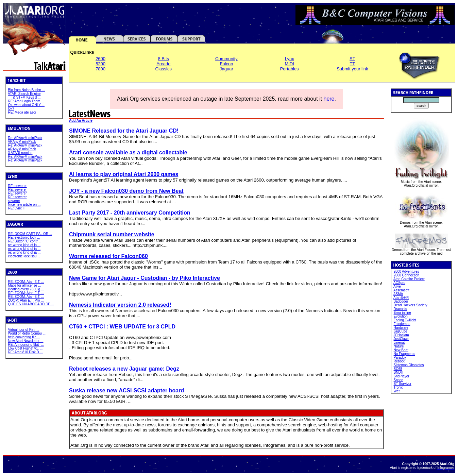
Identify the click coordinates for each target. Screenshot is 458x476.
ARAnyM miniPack (22, 142)
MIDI (289, 64)
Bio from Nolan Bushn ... (27, 90)
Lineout (399, 343)
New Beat (401, 350)
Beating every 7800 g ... (26, 289)
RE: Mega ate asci (22, 112)
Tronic (398, 387)
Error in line (402, 313)
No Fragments (404, 354)
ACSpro (399, 283)
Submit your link (352, 69)
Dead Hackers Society (411, 305)
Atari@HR (401, 298)
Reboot (399, 361)
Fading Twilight (405, 320)
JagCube (401, 331)
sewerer (14, 201)
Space (398, 380)
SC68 (398, 369)
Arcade (163, 64)
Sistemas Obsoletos (409, 365)
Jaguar (226, 69)
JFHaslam (401, 335)
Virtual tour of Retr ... (24, 330)
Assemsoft (401, 290)
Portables (290, 69)
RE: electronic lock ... (24, 237)
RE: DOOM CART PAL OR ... (30, 234)
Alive (397, 286)
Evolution (401, 316)
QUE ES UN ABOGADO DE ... (31, 304)
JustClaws (402, 339)
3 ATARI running (20, 153)
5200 (100, 64)
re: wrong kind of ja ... (24, 245)
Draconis (400, 309)
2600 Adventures (406, 271)
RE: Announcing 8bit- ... (26, 345)
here (329, 99)
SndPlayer (402, 376)
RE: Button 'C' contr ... (25, 241)
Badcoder (401, 301)
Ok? (11, 109)
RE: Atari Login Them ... (26, 101)
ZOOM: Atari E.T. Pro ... (26, 300)
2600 (100, 59)
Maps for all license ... (25, 285)
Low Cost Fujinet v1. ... (26, 348)
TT (352, 64)
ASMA (398, 294)
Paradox (400, 358)
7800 (100, 69)
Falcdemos (402, 324)
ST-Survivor (403, 384)
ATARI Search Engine (24, 94)
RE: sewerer (18, 186)
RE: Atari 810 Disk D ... (26, 352)
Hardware (401, 328)
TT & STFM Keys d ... (24, 97)
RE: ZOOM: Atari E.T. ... (26, 282)
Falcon (226, 64)
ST (352, 59)
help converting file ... (24, 337)
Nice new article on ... (24, 205)
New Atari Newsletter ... (26, 341)
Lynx (290, 59)
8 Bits (164, 59)
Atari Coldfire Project (409, 279)
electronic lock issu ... (24, 256)
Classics (164, 69)
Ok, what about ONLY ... (26, 105)
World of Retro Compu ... (27, 333)
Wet (397, 391)
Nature (399, 346)
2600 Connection (407, 275)
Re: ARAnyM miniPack (25, 138)
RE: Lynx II (16, 208)
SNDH (398, 372)
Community (226, 59)
